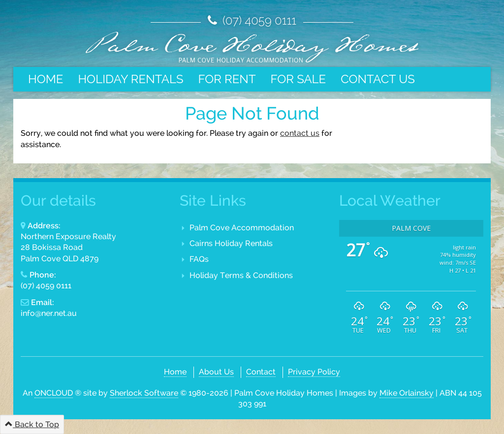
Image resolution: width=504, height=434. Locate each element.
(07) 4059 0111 (258, 20)
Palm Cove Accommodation (242, 228)
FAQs (199, 259)
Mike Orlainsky (407, 393)
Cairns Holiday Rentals (231, 243)
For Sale (299, 79)
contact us (300, 133)
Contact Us (378, 79)
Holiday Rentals (130, 79)
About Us (216, 372)
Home (46, 79)
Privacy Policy (314, 372)
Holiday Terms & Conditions (241, 275)
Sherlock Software (144, 393)
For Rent (227, 79)
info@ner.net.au (49, 313)
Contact (261, 372)
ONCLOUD (54, 393)
